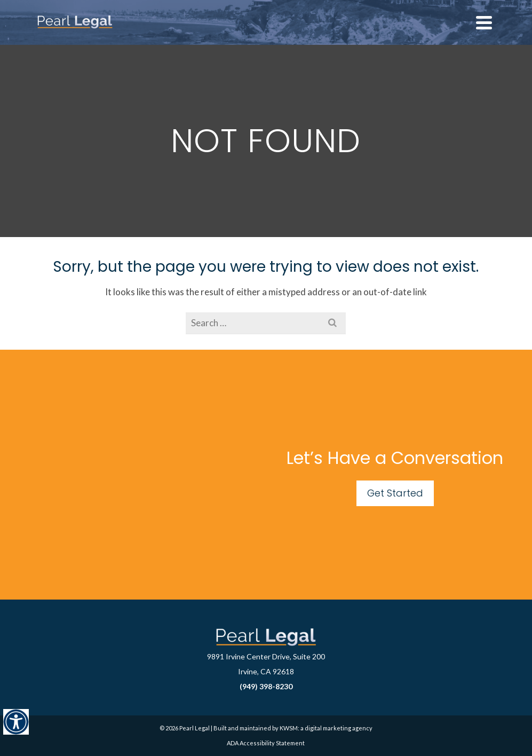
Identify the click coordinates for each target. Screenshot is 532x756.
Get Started (395, 493)
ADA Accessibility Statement (266, 743)
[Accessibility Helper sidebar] (16, 722)
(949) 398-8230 (266, 686)
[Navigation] (484, 22)
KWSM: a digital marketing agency (326, 728)
